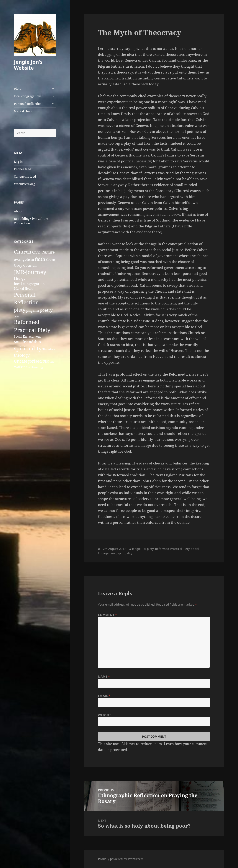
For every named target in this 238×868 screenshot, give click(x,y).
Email (104, 696)
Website (105, 715)
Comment (107, 615)
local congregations (28, 96)
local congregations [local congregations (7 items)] (30, 284)
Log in (18, 162)
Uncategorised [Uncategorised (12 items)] (28, 361)
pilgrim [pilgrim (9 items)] (33, 310)
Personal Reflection (28, 104)
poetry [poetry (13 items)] (46, 310)
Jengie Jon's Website (28, 65)
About (18, 211)
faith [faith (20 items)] (40, 259)
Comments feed (25, 176)
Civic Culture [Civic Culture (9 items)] (43, 252)
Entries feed (23, 169)
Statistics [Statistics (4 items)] (49, 349)
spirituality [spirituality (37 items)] (28, 348)
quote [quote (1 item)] (17, 316)
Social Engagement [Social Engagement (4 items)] (27, 336)
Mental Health (24, 111)
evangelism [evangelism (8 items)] (24, 259)
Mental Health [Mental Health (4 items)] (24, 289)
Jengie (136, 549)
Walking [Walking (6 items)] (21, 367)
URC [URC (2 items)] (52, 362)
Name (104, 677)
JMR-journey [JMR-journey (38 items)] (30, 272)
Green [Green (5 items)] (51, 260)
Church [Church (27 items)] (23, 252)
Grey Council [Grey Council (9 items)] (25, 265)
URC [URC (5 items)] (46, 361)
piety (18, 89)
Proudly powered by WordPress (121, 859)
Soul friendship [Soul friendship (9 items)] (27, 342)
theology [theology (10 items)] (22, 355)
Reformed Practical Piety (172, 549)
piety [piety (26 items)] (20, 310)
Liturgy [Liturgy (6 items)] (20, 278)
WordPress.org (24, 184)
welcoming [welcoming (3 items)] (36, 367)
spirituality (125, 553)
